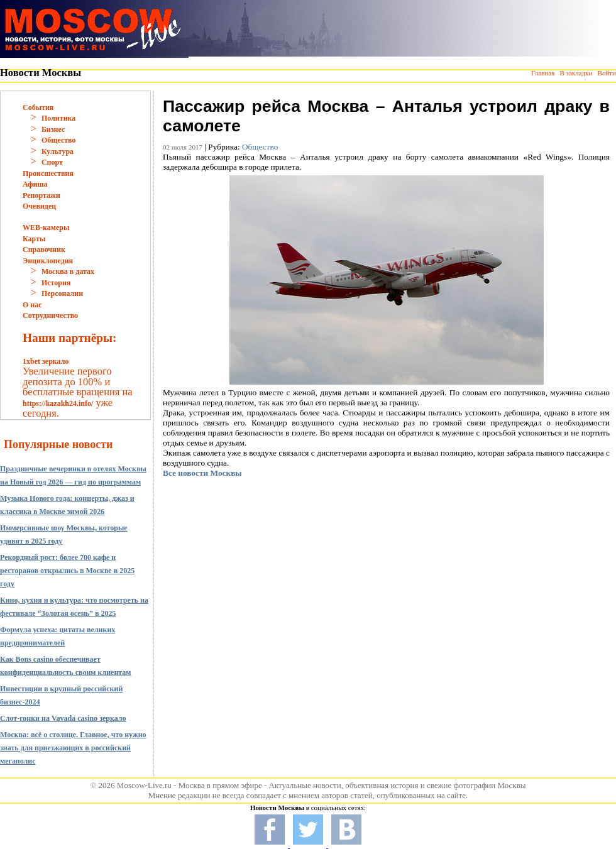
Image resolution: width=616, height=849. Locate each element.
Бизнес (53, 129)
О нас (32, 305)
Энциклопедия (48, 261)
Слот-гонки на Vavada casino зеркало (63, 718)
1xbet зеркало (46, 361)
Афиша (35, 184)
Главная (543, 73)
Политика (58, 118)
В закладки (576, 73)
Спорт (52, 162)
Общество (59, 140)
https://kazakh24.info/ (58, 403)
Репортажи (41, 195)
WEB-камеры (46, 227)
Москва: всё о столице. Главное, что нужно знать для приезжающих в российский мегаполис (73, 748)
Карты (34, 239)
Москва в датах (68, 271)
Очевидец (39, 206)
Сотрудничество (50, 315)
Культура (58, 151)
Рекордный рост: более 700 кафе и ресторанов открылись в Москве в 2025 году (67, 571)
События (38, 107)
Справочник (44, 249)
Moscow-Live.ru (144, 785)
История (56, 283)
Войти (607, 73)
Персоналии (62, 293)
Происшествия (48, 173)
